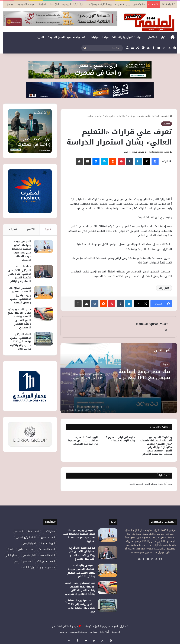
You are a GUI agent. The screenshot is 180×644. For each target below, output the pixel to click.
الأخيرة (48, 230)
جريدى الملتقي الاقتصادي (65, 626)
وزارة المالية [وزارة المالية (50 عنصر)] (29, 567)
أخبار (164, 37)
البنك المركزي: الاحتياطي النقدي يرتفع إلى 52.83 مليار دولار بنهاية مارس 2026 (19, 354)
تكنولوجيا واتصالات (123, 37)
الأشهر (31, 230)
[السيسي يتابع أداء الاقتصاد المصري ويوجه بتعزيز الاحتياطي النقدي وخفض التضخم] (42, 298)
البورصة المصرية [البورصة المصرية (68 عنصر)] (48, 543)
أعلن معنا (54, 4)
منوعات (167, 124)
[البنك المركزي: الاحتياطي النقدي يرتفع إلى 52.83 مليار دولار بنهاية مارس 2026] (42, 351)
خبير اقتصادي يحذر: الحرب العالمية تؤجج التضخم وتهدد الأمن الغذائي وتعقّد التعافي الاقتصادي (21, 329)
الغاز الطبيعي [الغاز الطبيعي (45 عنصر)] (29, 555)
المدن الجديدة (56, 37)
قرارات (163, 288)
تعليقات (12, 230)
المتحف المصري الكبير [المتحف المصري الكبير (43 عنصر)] (46, 561)
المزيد (40, 37)
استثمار (153, 37)
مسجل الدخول (150, 484)
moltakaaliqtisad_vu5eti (158, 152)
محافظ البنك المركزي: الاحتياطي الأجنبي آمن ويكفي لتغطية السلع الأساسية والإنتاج (19, 277)
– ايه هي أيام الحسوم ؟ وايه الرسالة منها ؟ (120, 439)
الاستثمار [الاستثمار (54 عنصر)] (19, 531)
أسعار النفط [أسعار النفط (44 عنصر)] (33, 531)
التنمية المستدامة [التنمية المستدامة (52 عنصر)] (47, 549)
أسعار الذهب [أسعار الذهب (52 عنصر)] (50, 531)
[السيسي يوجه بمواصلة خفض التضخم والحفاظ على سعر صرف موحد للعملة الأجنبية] (42, 248)
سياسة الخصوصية (26, 4)
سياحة (106, 37)
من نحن (11, 4)
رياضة (76, 37)
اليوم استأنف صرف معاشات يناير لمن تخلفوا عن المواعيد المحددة (83, 441)
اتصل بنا (42, 4)
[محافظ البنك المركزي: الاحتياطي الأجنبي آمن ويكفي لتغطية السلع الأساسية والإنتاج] (42, 273)
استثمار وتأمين (152, 116)
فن (69, 37)
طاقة (85, 37)
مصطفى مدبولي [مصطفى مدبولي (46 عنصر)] (47, 567)
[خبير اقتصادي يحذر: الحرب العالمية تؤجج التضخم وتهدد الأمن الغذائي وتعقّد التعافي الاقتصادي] (42, 323)
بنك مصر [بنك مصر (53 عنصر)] (27, 561)
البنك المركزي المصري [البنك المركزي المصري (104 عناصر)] (26, 537)
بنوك (140, 37)
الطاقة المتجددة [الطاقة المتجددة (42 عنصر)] (48, 555)
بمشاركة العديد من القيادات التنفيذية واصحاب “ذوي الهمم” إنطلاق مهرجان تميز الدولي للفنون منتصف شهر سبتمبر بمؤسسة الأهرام (156, 446)
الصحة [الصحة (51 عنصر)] (10, 549)
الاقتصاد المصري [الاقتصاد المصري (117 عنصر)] (48, 537)
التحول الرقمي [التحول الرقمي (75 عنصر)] (30, 543)
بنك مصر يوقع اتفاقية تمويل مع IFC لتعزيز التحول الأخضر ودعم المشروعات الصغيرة (143, 375)
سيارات (95, 37)
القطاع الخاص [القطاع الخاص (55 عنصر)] (12, 555)
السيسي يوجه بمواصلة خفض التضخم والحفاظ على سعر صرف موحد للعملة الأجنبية (20, 252)
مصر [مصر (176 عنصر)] (16, 561)
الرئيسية (67, 4)
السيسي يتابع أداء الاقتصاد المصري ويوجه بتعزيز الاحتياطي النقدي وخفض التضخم (20, 302)
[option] (119, 378)
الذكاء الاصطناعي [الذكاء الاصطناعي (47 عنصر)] (26, 549)
